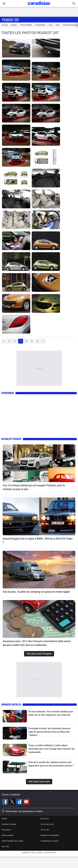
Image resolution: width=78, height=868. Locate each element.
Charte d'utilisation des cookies (12, 841)
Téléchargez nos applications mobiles (24, 811)
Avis (51, 25)
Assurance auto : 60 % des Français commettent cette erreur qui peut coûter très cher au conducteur (37, 643)
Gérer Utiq (5, 847)
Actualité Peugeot (11, 439)
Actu (58, 25)
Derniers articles (11, 704)
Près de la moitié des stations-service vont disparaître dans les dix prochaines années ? (51, 764)
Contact (4, 819)
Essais (14, 25)
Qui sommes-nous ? (48, 824)
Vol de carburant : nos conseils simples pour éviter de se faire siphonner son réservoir (51, 713)
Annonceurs (45, 819)
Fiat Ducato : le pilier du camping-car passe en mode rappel (36, 592)
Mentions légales (8, 835)
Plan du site (45, 830)
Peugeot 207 (11, 20)
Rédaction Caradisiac (9, 824)
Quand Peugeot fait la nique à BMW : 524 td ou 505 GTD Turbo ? (38, 540)
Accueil (5, 25)
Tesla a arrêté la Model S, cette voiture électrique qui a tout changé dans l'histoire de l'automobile (51, 749)
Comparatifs (40, 25)
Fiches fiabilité (26, 25)
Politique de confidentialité (50, 835)
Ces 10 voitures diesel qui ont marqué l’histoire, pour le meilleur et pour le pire (34, 487)
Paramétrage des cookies (50, 841)
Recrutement (6, 830)
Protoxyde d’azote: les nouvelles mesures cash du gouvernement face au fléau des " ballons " (49, 732)
